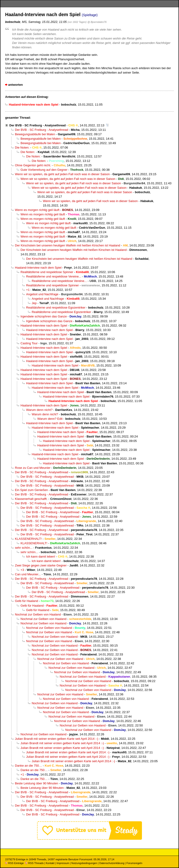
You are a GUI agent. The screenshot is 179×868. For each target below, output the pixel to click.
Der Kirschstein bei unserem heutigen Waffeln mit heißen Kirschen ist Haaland (74, 250)
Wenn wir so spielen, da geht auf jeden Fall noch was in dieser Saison (62, 174)
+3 (22, 570)
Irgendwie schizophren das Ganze (44, 316)
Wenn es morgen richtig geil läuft (37, 210)
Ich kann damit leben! (41, 557)
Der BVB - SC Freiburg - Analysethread (38, 125)
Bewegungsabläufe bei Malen (35, 134)
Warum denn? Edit (50, 419)
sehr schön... (24, 548)
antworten (15, 85)
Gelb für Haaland (26, 601)
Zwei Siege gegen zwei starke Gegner (41, 565)
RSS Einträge (14, 863)
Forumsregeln (134, 863)
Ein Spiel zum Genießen (31, 490)
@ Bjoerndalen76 (97, 22)
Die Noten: (22, 148)
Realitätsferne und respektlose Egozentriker (56, 308)
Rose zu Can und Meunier (33, 468)
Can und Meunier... (28, 574)
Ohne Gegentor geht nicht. (33, 165)
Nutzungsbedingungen (84, 863)
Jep (34, 303)
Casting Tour (29, 343)
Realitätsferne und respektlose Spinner (47, 272)
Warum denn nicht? (39, 410)
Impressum (63, 863)
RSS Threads (34, 863)
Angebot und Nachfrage (42, 294)
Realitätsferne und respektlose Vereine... (54, 276)
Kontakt (50, 863)
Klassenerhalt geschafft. (31, 499)
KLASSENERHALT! (28, 539)
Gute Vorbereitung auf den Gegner (44, 170)
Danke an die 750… (28, 766)
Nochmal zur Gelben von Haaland (38, 614)
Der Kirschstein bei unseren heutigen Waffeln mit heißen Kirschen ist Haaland (68, 245)
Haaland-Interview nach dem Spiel (38, 268)
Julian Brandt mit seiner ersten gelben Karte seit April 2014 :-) (57, 739)
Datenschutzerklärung (112, 863)
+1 (28, 290)
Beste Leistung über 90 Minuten (36, 783)
